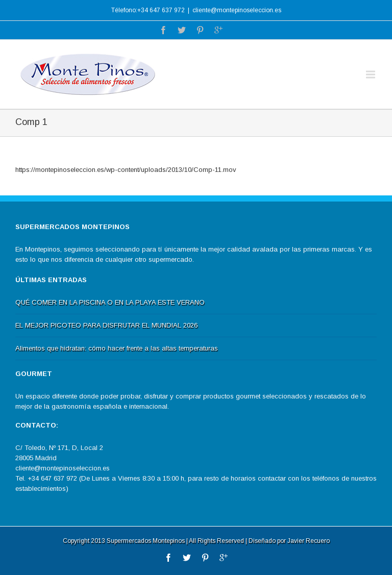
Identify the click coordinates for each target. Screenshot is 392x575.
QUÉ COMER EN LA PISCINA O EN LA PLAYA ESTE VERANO (110, 302)
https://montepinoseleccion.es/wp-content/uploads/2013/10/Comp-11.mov (126, 170)
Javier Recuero (309, 541)
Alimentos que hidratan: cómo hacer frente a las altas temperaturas (117, 348)
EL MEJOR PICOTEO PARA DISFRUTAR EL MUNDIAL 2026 (106, 325)
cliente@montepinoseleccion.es (237, 10)
